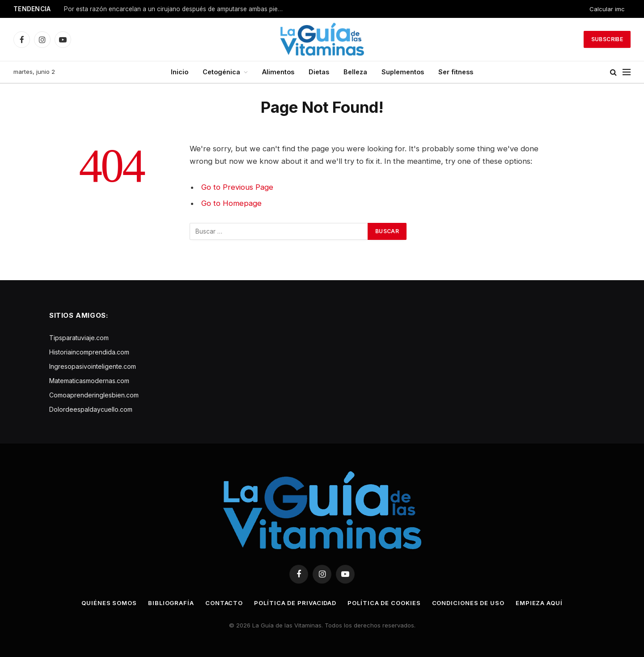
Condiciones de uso (468, 603)
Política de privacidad (295, 603)
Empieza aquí (539, 603)
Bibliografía (171, 603)
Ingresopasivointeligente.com (93, 366)
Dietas (319, 72)
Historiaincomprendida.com (89, 352)
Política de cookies (384, 603)
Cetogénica (221, 72)
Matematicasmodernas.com (89, 381)
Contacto (224, 603)
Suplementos (403, 72)
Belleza (355, 72)
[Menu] (627, 72)
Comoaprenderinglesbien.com (94, 395)
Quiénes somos (109, 603)
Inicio (180, 72)
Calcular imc (607, 9)
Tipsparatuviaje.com (79, 338)
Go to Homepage (231, 203)
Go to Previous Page (237, 187)
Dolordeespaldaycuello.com (91, 409)
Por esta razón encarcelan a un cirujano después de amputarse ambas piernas (176, 9)
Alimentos (278, 72)
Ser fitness (456, 72)
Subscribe (607, 39)
